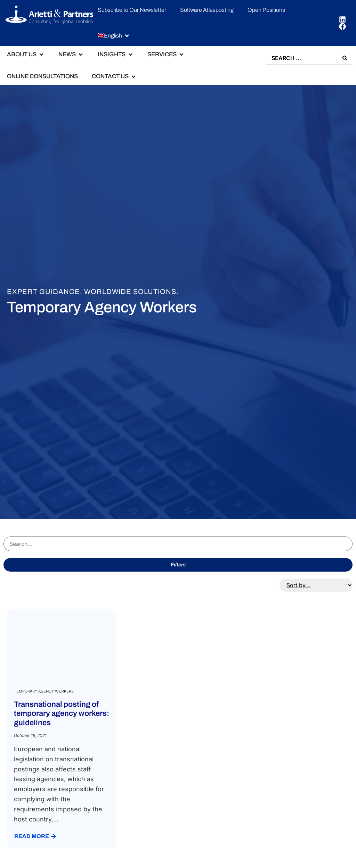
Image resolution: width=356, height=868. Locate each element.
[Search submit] (345, 58)
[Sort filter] (316, 585)
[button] (114, 36)
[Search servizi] (178, 544)
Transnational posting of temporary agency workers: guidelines (62, 714)
